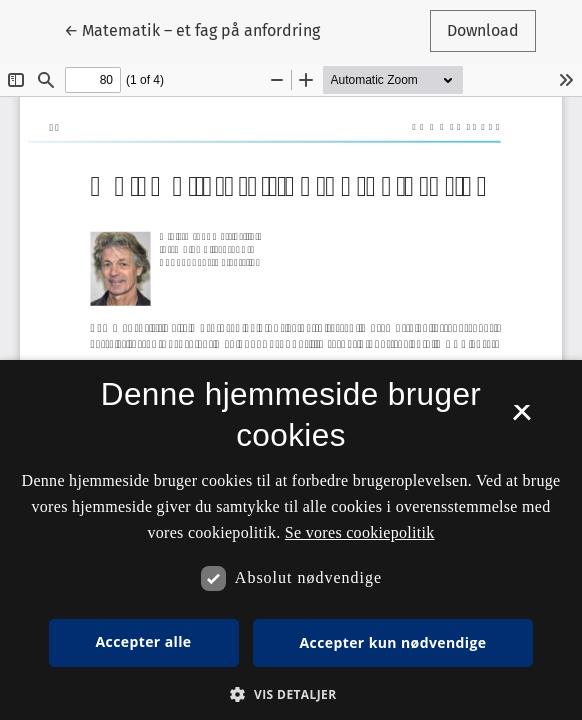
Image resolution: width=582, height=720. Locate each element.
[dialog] (291, 540)
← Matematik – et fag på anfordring (192, 29)
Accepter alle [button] (144, 641)
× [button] (521, 419)
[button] (290, 694)
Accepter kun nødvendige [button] (393, 642)
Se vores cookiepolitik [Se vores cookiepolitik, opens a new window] (360, 532)
